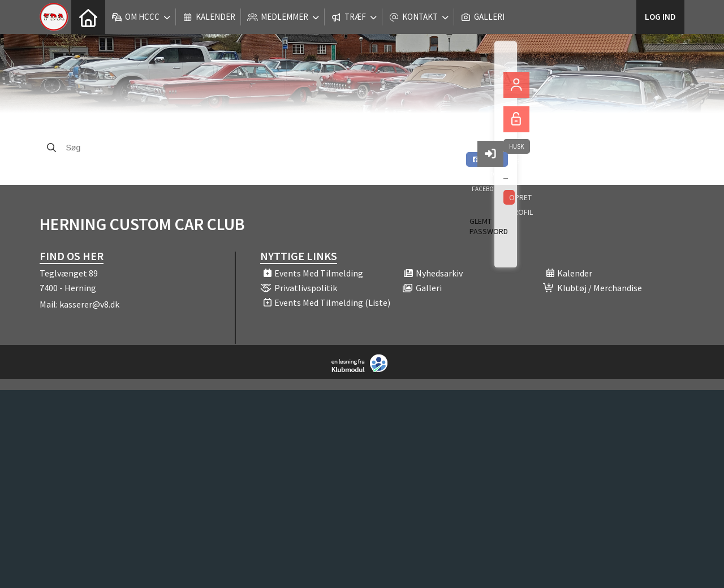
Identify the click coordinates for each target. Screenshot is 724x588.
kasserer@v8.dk (89, 304)
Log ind (660, 17)
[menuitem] (88, 17)
